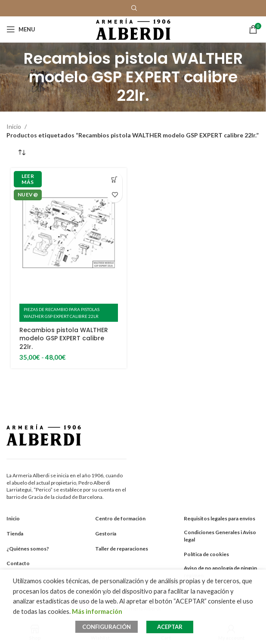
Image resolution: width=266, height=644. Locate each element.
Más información (97, 611)
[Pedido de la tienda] (22, 152)
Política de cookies (206, 554)
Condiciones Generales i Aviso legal (220, 536)
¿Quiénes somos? (28, 549)
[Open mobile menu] (21, 29)
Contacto (18, 563)
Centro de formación (120, 518)
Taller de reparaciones (122, 549)
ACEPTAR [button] (170, 627)
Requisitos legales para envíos (220, 518)
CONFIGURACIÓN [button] (107, 627)
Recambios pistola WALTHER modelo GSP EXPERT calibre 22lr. (64, 338)
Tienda (15, 534)
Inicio (14, 126)
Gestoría (106, 534)
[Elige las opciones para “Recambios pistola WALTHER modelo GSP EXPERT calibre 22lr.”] (115, 180)
